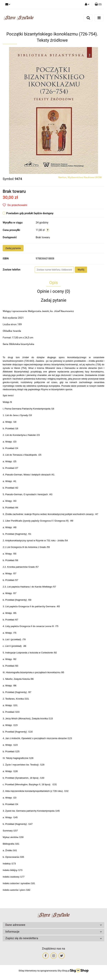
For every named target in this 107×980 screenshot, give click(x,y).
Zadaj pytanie (13, 248)
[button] (98, 4)
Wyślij (81, 270)
